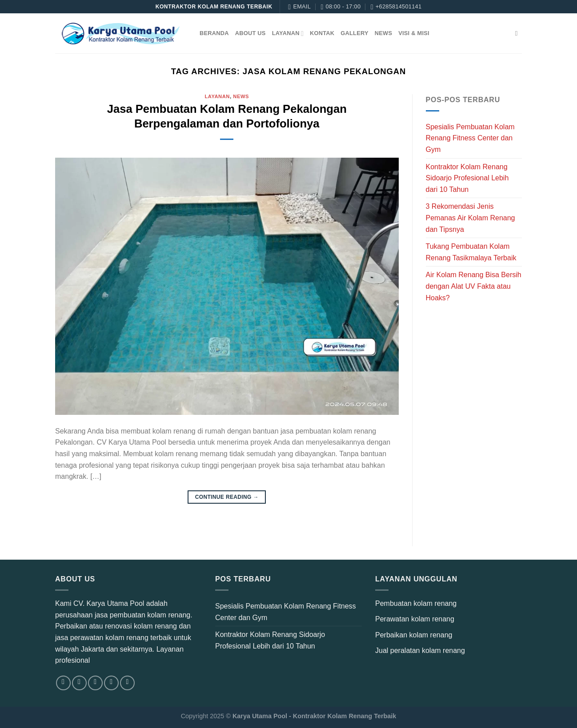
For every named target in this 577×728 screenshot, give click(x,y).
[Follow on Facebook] (63, 683)
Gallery (354, 33)
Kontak (322, 33)
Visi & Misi (414, 33)
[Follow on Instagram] (79, 683)
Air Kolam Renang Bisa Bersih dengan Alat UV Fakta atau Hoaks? (474, 286)
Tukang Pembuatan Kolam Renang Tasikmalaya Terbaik (471, 252)
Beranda (214, 33)
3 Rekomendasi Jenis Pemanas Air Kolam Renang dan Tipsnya (471, 218)
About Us (250, 33)
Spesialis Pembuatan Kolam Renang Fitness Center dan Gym (470, 138)
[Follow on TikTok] (95, 683)
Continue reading (227, 497)
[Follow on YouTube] (127, 683)
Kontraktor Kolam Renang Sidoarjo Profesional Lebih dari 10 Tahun (467, 178)
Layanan (288, 34)
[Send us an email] (111, 683)
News (383, 33)
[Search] (519, 33)
